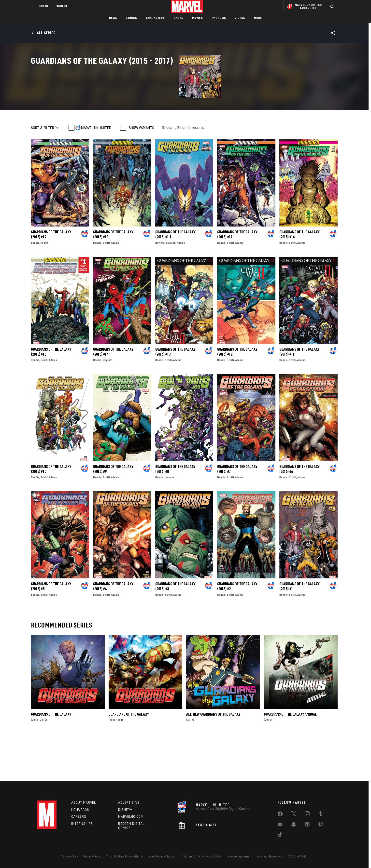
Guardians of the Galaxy (51, 757)
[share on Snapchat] (294, 825)
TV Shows (219, 18)
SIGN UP (62, 6)
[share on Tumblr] (321, 815)
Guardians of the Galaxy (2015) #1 (299, 629)
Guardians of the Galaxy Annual (290, 757)
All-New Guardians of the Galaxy (213, 757)
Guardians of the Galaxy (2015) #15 (51, 395)
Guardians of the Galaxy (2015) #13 (175, 395)
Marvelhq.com (131, 816)
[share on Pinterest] (307, 825)
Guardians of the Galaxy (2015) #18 (113, 278)
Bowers (160, 286)
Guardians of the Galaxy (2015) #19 (51, 278)
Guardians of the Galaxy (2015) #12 (237, 395)
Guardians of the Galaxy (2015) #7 (237, 512)
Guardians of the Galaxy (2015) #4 (113, 629)
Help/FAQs (80, 810)
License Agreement (239, 856)
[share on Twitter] (294, 815)
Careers (79, 816)
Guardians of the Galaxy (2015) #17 (237, 278)
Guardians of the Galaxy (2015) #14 (113, 395)
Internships (82, 824)
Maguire (107, 403)
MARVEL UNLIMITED (96, 171)
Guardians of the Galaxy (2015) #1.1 (175, 278)
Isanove (170, 520)
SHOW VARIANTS (141, 171)
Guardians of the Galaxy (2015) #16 (299, 278)
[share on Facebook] (280, 815)
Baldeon (171, 286)
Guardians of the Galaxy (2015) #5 (51, 629)
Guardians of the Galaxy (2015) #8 (175, 512)
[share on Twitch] (321, 825)
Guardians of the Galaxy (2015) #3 (175, 629)
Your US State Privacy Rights (125, 856)
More (258, 18)
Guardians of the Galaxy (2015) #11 (299, 395)
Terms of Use (70, 856)
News (113, 18)
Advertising (129, 802)
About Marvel (84, 802)
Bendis (35, 286)
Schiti (106, 286)
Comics (131, 18)
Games (178, 18)
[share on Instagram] (307, 815)
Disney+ (125, 810)
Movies (197, 18)
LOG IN (43, 6)
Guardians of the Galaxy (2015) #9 (113, 512)
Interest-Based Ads (270, 856)
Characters (155, 18)
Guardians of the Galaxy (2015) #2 (237, 629)
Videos (240, 18)
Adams (45, 286)
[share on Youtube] (280, 825)
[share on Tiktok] (280, 836)
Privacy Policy (92, 856)
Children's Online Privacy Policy (201, 856)
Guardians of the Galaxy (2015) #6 (299, 512)
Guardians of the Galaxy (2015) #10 (51, 512)
